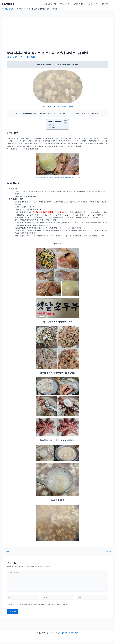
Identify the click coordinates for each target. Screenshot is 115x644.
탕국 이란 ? (52, 125)
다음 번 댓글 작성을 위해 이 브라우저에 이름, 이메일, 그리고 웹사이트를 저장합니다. (39, 607)
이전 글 (6, 552)
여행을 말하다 (67, 4)
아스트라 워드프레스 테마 (70, 635)
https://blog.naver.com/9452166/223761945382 (58, 106)
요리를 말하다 (80, 4)
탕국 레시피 (53, 127)
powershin (8, 4)
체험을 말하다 (107, 4)
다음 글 (109, 552)
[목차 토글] (64, 122)
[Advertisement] (57, 36)
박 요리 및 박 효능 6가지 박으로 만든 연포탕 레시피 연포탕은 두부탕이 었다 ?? (57, 178)
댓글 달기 (10, 57)
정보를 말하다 (93, 4)
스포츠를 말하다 (54, 4)
